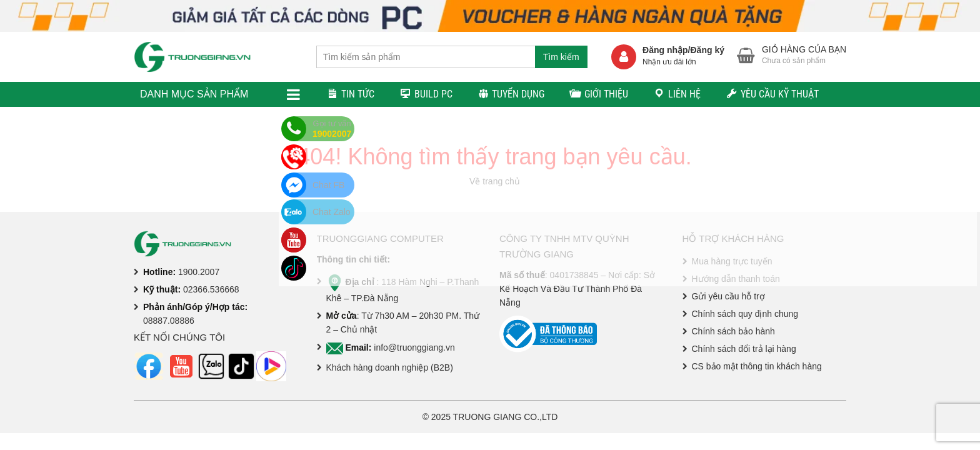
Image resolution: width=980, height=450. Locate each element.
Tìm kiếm (561, 57)
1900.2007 (199, 272)
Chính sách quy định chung (745, 314)
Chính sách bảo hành (733, 331)
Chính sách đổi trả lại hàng (744, 349)
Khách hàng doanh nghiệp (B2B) (390, 367)
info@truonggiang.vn (414, 347)
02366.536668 (211, 289)
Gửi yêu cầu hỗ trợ (728, 296)
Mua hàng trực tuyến (732, 261)
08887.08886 (169, 321)
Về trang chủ (495, 181)
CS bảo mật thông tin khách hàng (757, 366)
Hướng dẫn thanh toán (736, 279)
